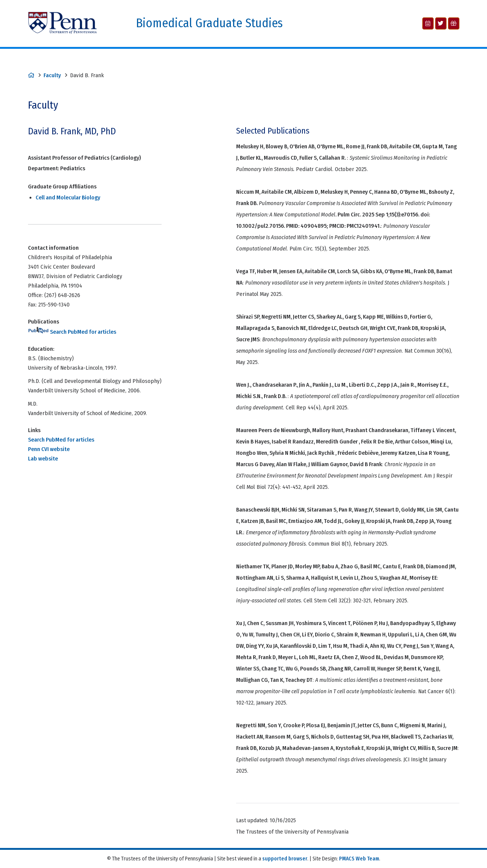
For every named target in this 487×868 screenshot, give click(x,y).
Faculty (52, 75)
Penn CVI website (49, 449)
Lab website (43, 459)
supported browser (285, 859)
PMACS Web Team (359, 859)
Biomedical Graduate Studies (209, 23)
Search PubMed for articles (72, 332)
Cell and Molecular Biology (68, 198)
